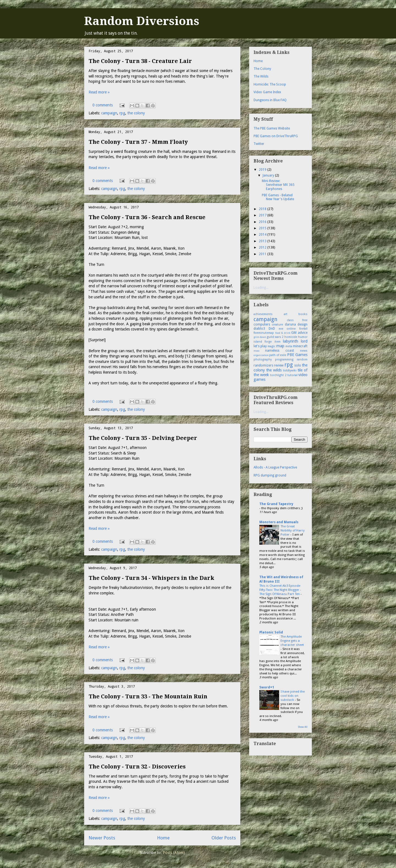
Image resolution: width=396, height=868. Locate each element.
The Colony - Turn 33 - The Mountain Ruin (148, 696)
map (280, 346)
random (302, 359)
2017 (263, 215)
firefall (303, 329)
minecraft (300, 346)
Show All (303, 727)
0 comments (103, 105)
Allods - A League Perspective (275, 467)
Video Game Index (267, 92)
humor (303, 337)
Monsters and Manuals (279, 522)
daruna (290, 324)
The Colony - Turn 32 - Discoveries (137, 767)
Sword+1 (267, 687)
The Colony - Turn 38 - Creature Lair (140, 61)
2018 (263, 209)
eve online (287, 329)
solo (298, 365)
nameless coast (280, 351)
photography (263, 359)
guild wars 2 (275, 337)
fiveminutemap (264, 333)
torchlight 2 (278, 375)
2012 (263, 247)
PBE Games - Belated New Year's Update (278, 197)
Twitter (259, 144)
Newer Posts (102, 838)
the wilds (274, 370)
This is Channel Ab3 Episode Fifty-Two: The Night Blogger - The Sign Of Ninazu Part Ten (280, 590)
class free (297, 320)
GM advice (299, 333)
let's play (260, 346)
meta (289, 346)
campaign (109, 113)
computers (262, 324)
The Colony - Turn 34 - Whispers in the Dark (151, 578)
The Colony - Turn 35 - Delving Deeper (143, 438)
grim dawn (260, 337)
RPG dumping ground (270, 475)
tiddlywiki (290, 370)
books (303, 314)
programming (284, 359)
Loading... (261, 288)
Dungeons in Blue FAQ (270, 100)
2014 (263, 235)
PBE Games (297, 355)
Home (163, 838)
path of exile (278, 355)
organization (261, 355)
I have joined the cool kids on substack (293, 696)
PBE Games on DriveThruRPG (276, 136)
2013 (263, 241)
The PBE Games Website (272, 128)
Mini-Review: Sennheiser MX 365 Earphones (278, 185)
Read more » (99, 92)
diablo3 (259, 329)
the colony (136, 113)
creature (277, 325)
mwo (256, 351)
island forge (263, 342)
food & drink (283, 333)
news (304, 351)
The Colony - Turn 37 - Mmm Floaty (138, 142)
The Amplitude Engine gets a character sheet (292, 641)
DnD (272, 329)
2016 (263, 222)
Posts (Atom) (174, 853)
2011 (263, 254)
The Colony (262, 69)
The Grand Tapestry (276, 504)
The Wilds (261, 76)
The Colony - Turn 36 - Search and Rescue (147, 217)
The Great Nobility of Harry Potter (293, 530)
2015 (263, 228)
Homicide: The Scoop (270, 84)
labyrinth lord (295, 341)
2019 (263, 170)
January (269, 175)
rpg (122, 113)
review (279, 365)
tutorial (292, 375)
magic (271, 346)
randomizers (263, 365)
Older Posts (224, 838)
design (302, 324)
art (286, 314)
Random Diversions (142, 21)
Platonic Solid (271, 632)
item (277, 342)
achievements (263, 314)
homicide (291, 337)
